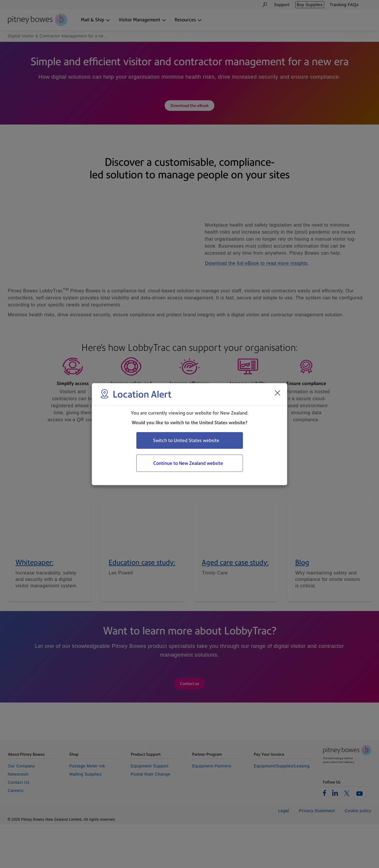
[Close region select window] (277, 393)
